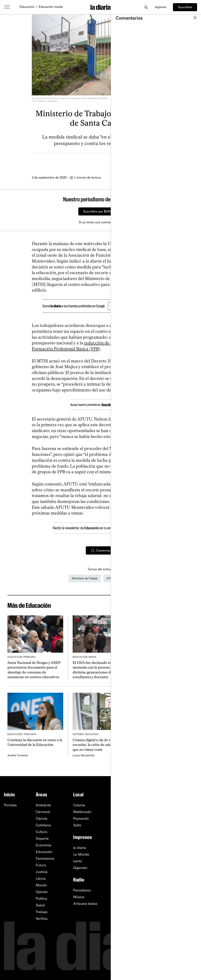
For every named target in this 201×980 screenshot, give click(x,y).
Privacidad (179, 888)
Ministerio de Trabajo (85, 578)
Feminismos (45, 859)
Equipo (122, 912)
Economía (43, 845)
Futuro (41, 865)
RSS (174, 812)
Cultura (42, 832)
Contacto (178, 894)
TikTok (175, 845)
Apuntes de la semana (134, 818)
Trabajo (42, 912)
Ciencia (42, 818)
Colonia (79, 805)
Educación (27, 7)
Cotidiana (43, 825)
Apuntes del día (129, 812)
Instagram (178, 832)
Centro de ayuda (184, 868)
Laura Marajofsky (84, 755)
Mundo (41, 885)
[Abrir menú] (7, 7)
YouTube (177, 818)
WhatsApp (179, 825)
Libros (41, 879)
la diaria (80, 848)
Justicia (42, 872)
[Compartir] (130, 162)
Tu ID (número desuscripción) (130, 881)
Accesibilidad (181, 881)
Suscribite (185, 7)
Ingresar (161, 7)
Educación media (51, 7)
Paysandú (81, 818)
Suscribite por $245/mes (101, 211)
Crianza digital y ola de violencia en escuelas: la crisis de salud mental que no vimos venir (100, 745)
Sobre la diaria (128, 905)
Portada (10, 805)
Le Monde (81, 854)
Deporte (42, 839)
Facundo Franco (148, 678)
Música (79, 897)
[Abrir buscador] (146, 7)
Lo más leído (126, 805)
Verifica (42, 919)
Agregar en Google (128, 306)
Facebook (178, 839)
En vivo (122, 825)
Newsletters (180, 805)
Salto (77, 825)
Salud (40, 905)
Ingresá (117, 222)
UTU (109, 578)
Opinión (42, 892)
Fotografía (124, 836)
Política (41, 899)
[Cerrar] (194, 199)
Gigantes (80, 868)
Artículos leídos (85, 904)
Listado (122, 872)
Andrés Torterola (18, 755)
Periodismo (82, 890)
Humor (122, 842)
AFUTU (125, 578)
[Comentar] (157, 162)
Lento (78, 861)
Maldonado (82, 812)
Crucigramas (126, 849)
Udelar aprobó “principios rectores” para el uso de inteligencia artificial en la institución (166, 667)
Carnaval (43, 812)
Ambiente (43, 805)
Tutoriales (178, 874)
